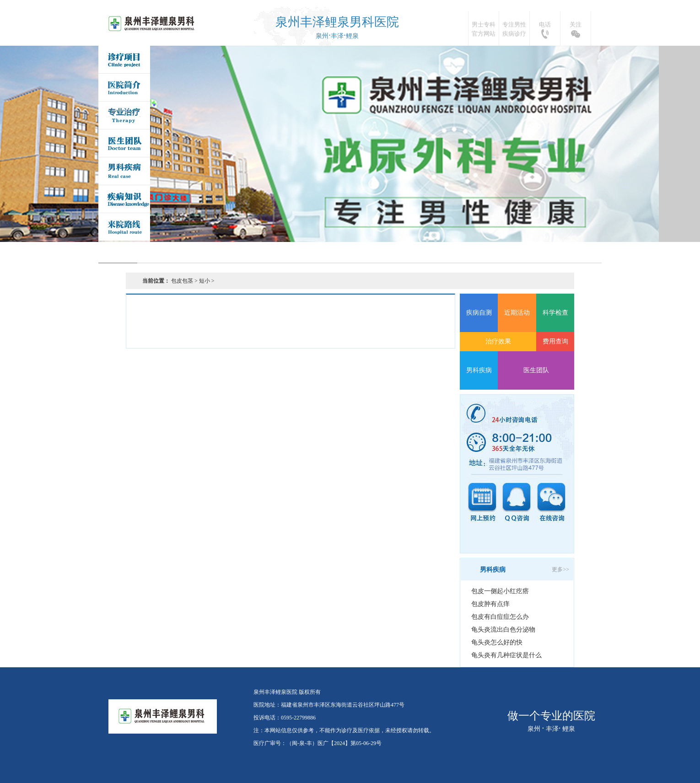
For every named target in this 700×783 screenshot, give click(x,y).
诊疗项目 (124, 59)
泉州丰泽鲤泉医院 (153, 24)
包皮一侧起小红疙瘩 (500, 591)
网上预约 (482, 502)
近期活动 (517, 313)
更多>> (560, 569)
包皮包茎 (182, 281)
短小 (205, 281)
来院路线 (124, 227)
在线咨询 (551, 502)
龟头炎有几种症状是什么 (506, 655)
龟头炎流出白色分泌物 (503, 630)
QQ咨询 (517, 502)
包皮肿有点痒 (490, 604)
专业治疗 (124, 115)
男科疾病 (124, 171)
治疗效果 (498, 341)
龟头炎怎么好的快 (497, 642)
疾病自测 (479, 313)
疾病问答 (124, 199)
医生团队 (124, 143)
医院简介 (124, 87)
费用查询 (555, 341)
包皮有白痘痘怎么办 (500, 617)
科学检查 (555, 313)
